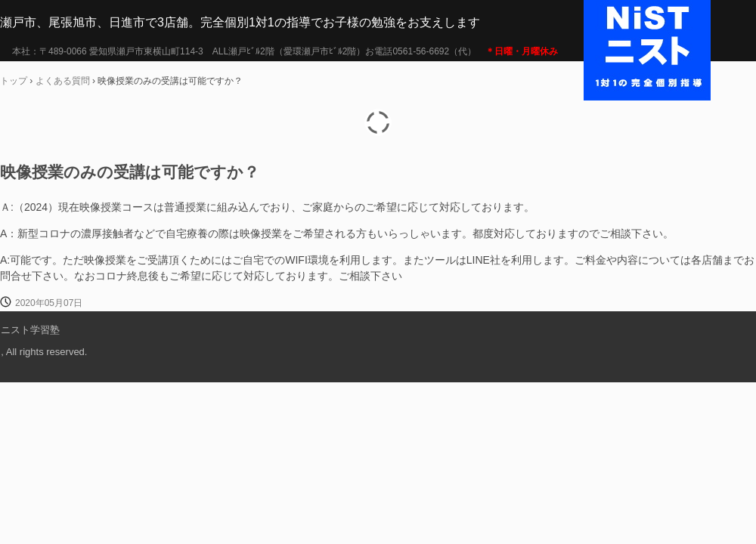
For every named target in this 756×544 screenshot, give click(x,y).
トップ (14, 81)
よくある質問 (63, 81)
